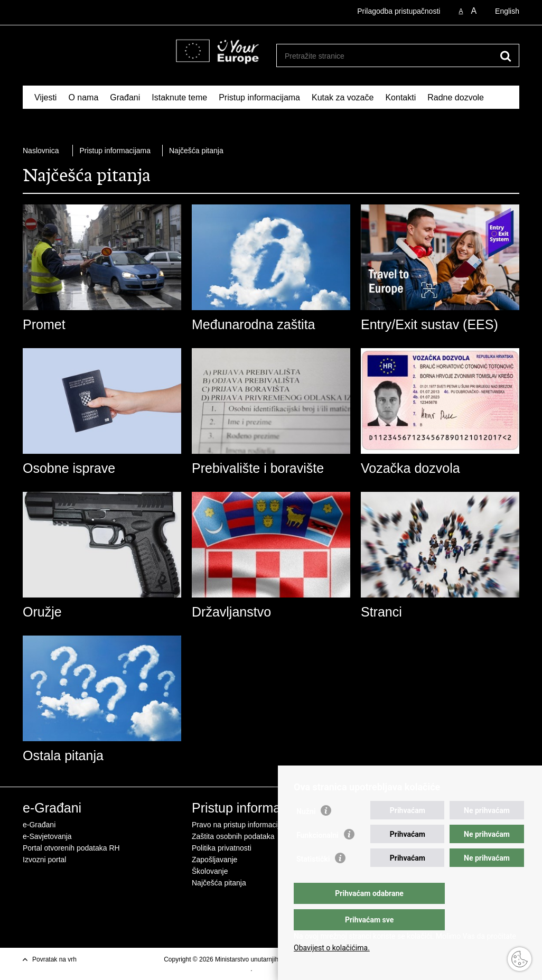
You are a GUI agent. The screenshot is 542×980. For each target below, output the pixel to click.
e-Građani (39, 825)
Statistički (313, 880)
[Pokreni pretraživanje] (506, 56)
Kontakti (400, 97)
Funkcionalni (317, 856)
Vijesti (45, 97)
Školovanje (210, 871)
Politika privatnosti (222, 848)
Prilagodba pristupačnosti (399, 11)
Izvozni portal (44, 860)
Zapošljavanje (214, 860)
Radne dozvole (456, 97)
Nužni (306, 833)
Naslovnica (41, 151)
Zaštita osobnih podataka (233, 836)
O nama (83, 97)
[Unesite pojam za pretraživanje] (386, 56)
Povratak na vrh (54, 959)
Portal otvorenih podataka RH (71, 848)
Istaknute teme (179, 97)
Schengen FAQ (63, 122)
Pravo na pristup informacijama (243, 825)
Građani (125, 97)
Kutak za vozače (343, 97)
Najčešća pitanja (196, 151)
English (507, 11)
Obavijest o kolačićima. (332, 948)
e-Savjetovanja (47, 836)
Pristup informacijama (259, 97)
